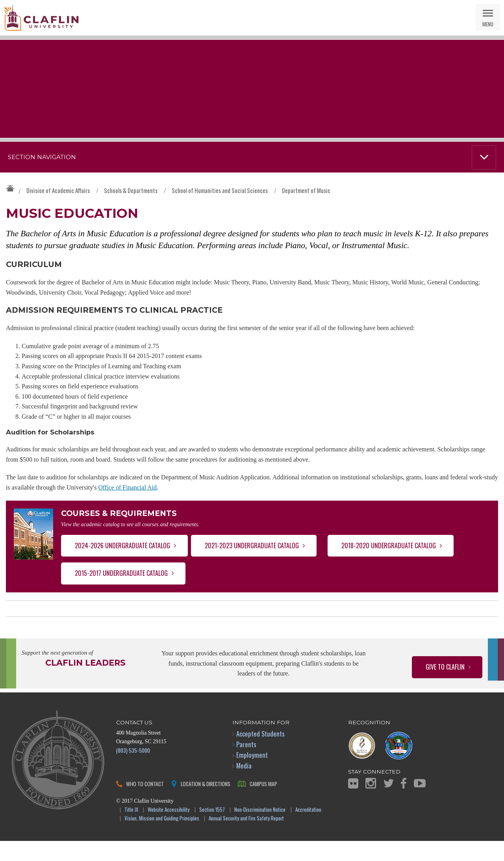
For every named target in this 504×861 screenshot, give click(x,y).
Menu (488, 24)
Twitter (389, 803)
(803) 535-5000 (133, 770)
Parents (246, 764)
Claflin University (41, 18)
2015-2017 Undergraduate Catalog (121, 593)
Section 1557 (212, 830)
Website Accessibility (169, 830)
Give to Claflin (445, 687)
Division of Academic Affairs (58, 190)
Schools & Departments (131, 190)
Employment (252, 775)
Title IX (131, 830)
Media (244, 786)
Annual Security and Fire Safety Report (246, 839)
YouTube (420, 803)
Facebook (404, 803)
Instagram (371, 803)
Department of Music (306, 190)
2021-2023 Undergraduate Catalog (252, 566)
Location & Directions (206, 803)
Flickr (353, 803)
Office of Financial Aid (127, 504)
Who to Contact (145, 803)
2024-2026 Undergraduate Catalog (122, 566)
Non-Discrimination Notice (260, 830)
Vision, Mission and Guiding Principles (162, 839)
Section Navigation (42, 157)
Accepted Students (260, 754)
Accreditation (308, 830)
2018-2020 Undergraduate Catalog (389, 566)
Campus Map (263, 803)
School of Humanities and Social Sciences (220, 190)
